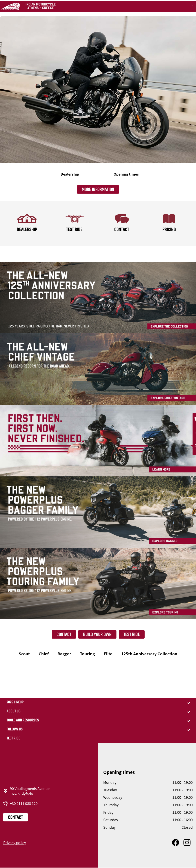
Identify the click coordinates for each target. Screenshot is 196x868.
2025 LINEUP (15, 702)
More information (98, 190)
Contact (64, 635)
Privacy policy (15, 843)
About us (14, 711)
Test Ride (132, 635)
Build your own (97, 635)
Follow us (15, 729)
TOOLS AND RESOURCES (23, 720)
